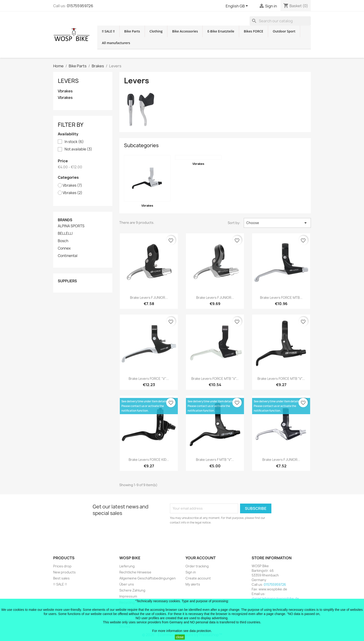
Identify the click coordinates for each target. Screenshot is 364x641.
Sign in (191, 572)
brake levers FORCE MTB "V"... (215, 379)
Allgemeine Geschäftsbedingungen (148, 578)
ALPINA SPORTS (71, 226)
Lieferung (127, 566)
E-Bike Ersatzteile (221, 31)
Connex (64, 248)
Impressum (128, 596)
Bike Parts (132, 31)
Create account (198, 578)
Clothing (156, 31)
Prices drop (62, 566)
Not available (78, 149)
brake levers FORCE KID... (149, 460)
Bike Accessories (185, 31)
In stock (74, 142)
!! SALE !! (108, 31)
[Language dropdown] (238, 6)
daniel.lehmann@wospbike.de (275, 598)
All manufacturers (116, 43)
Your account (201, 558)
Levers (68, 81)
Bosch (63, 241)
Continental (68, 256)
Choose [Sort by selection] (277, 223)
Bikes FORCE (253, 31)
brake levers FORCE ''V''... (149, 379)
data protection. (201, 631)
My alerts (193, 584)
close (180, 637)
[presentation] (209, 538)
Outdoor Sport (284, 31)
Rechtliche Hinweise (135, 572)
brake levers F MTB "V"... (215, 460)
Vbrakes (65, 91)
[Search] (280, 21)
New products (64, 572)
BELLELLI (65, 234)
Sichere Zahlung (132, 590)
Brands (65, 220)
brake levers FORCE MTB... (281, 298)
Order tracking (197, 566)
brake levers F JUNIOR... (149, 298)
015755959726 (80, 6)
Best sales (61, 578)
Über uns (127, 584)
